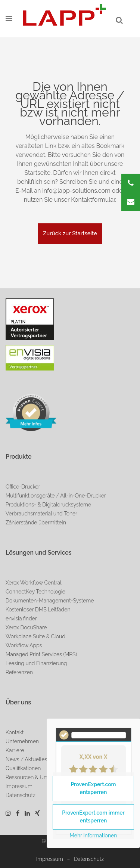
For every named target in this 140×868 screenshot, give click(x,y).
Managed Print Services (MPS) (41, 654)
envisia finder (21, 619)
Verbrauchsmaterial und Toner (41, 514)
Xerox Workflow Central (34, 583)
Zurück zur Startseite (70, 233)
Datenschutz (89, 859)
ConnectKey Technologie (35, 592)
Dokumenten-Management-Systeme (50, 601)
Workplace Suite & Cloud (35, 636)
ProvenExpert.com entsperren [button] (93, 788)
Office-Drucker (23, 487)
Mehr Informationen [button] (94, 836)
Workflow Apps (24, 645)
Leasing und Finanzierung (36, 663)
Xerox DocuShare (26, 627)
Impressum (50, 859)
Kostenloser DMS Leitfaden (38, 610)
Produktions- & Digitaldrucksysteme (48, 505)
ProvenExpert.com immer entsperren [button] (93, 817)
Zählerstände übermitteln (36, 523)
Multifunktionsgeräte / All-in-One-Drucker (56, 496)
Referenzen (19, 672)
